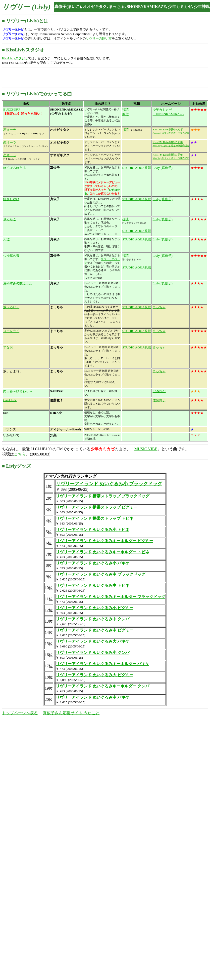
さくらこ (10, 219)
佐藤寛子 (159, 400)
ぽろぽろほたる (15, 168)
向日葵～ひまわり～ (18, 391)
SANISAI (159, 391)
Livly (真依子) (162, 168)
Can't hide (10, 400)
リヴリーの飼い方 (99, 38)
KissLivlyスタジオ (15, 58)
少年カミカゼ (162, 110)
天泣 (6, 239)
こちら (20, 454)
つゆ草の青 (11, 256)
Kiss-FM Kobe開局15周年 (168, 129)
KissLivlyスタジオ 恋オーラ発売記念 (171, 133)
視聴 (125, 110)
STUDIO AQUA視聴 (137, 168)
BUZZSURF (12, 109)
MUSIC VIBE (146, 449)
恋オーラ (10, 130)
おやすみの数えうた (18, 283)
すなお (8, 347)
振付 (125, 114)
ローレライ (11, 331)
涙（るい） (11, 307)
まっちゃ (159, 307)
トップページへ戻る (20, 713)
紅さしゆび (11, 199)
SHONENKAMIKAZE (168, 114)
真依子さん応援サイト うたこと (71, 713)
